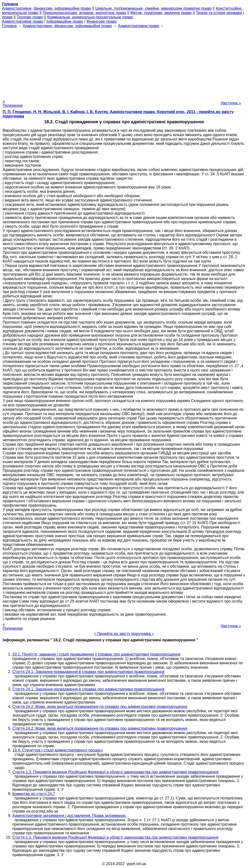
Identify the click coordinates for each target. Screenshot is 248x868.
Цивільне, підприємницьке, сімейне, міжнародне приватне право (154, 8)
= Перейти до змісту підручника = (124, 634)
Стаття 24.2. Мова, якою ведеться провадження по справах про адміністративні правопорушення (100, 707)
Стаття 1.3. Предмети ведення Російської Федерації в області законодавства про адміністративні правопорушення (115, 772)
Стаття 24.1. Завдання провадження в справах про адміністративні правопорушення (88, 672)
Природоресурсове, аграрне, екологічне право (84, 13)
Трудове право (30, 17)
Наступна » (231, 103)
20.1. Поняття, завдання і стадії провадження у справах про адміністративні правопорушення (96, 654)
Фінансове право (102, 21)
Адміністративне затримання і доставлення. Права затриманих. (70, 816)
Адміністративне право (23, 21)
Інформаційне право (65, 21)
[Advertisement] (124, 62)
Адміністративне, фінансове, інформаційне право (46, 8)
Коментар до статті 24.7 (34, 794)
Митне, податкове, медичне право (161, 13)
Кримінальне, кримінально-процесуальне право (90, 17)
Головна (9, 26)
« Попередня (13, 103)
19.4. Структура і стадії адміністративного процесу (58, 750)
